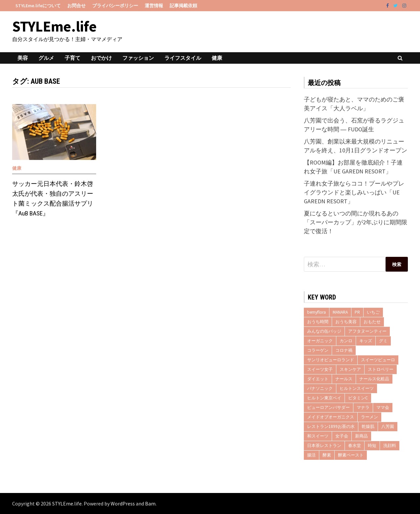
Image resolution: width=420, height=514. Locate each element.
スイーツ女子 (320, 369)
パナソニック (320, 388)
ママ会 (383, 407)
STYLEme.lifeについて (38, 6)
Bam (150, 503)
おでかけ (101, 58)
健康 (217, 58)
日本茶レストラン (324, 446)
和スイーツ (318, 436)
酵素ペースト (351, 455)
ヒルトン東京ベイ (324, 398)
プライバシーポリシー (115, 6)
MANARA (340, 312)
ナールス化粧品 (374, 379)
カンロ (346, 341)
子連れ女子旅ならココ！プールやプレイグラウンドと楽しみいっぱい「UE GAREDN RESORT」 (354, 192)
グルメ (46, 58)
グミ (383, 341)
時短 (372, 446)
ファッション (138, 58)
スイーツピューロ (378, 360)
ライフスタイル (183, 58)
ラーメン (369, 417)
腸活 (311, 455)
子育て (73, 58)
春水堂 (355, 446)
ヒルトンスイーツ (357, 388)
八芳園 (388, 426)
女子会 (342, 436)
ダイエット (318, 379)
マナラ (363, 407)
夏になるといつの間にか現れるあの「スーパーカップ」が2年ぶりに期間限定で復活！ (356, 222)
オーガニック (320, 341)
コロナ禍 (344, 350)
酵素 (327, 455)
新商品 (361, 436)
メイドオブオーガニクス (331, 417)
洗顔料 (390, 446)
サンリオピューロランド (331, 360)
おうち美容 (346, 322)
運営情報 (154, 6)
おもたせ (372, 322)
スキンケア (350, 369)
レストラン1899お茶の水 (331, 426)
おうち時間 (318, 322)
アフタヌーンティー (367, 331)
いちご (373, 312)
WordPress (123, 503)
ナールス (344, 379)
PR (357, 312)
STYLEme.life (54, 26)
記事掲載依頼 (183, 6)
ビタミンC (358, 398)
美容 (23, 58)
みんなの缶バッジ (324, 331)
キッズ (366, 341)
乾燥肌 (368, 426)
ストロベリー (381, 369)
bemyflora (316, 312)
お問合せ (76, 6)
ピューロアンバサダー (328, 407)
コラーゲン (318, 350)
